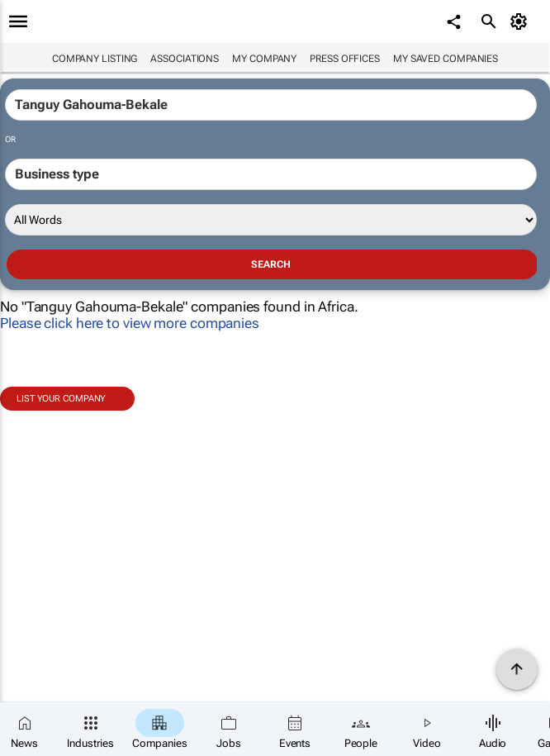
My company (264, 59)
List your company (61, 399)
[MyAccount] (522, 21)
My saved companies (446, 59)
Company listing (95, 59)
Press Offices (345, 59)
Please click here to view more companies (130, 323)
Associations (185, 59)
